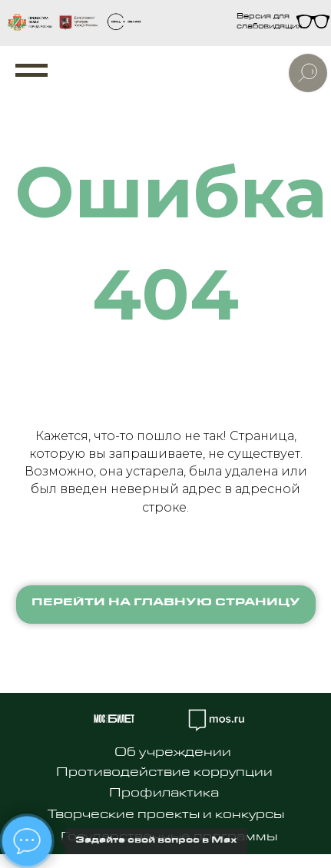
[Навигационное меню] (31, 71)
